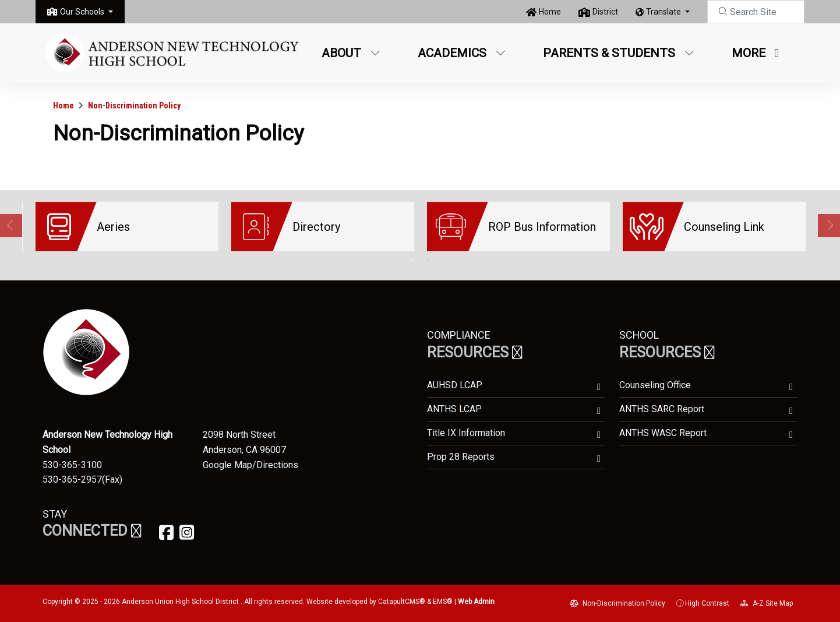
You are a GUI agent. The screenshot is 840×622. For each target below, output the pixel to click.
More (755, 53)
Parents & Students (619, 53)
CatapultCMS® (402, 602)
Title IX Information (466, 433)
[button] (87, 12)
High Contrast (707, 603)
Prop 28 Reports (461, 457)
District (605, 12)
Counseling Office (655, 385)
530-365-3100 (72, 465)
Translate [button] (664, 12)
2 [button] (429, 260)
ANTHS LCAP (454, 409)
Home (550, 12)
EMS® (443, 602)
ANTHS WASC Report (663, 433)
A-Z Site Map (767, 603)
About (351, 53)
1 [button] (411, 260)
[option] (127, 226)
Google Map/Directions (250, 465)
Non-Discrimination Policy (134, 106)
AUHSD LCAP (455, 385)
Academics (462, 53)
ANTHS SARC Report (662, 409)
